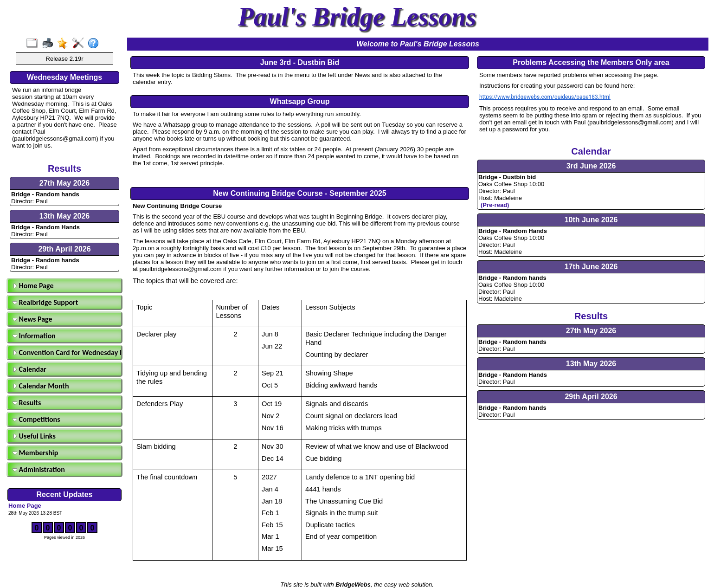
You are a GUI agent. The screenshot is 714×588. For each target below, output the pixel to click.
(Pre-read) (495, 205)
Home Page (33, 286)
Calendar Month (41, 386)
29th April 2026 (64, 249)
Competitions (36, 419)
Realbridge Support (45, 302)
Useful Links (34, 436)
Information (34, 336)
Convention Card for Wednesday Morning (66, 352)
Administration (39, 469)
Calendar (29, 369)
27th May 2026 (65, 183)
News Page (32, 319)
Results (27, 403)
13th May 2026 (65, 216)
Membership (35, 453)
